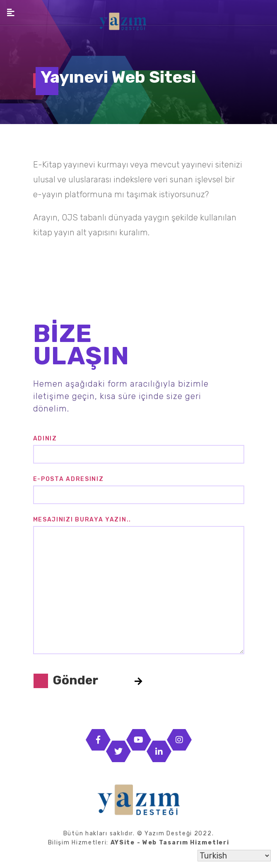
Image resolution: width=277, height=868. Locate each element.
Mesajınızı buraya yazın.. (82, 520)
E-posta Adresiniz (69, 479)
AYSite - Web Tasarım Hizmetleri (170, 843)
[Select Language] (234, 856)
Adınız (45, 439)
